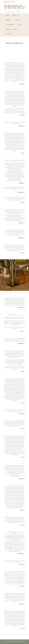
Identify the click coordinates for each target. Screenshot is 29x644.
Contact (9, 34)
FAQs (19, 25)
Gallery (18, 20)
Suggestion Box (11, 29)
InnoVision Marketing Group (19, 642)
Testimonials (10, 25)
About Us (15, 15)
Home (7, 15)
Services (9, 20)
